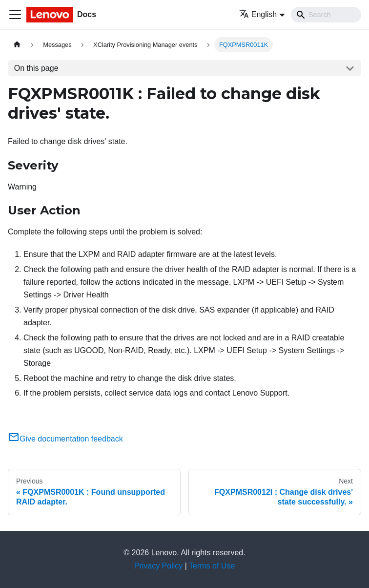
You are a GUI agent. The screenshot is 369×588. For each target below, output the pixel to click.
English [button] (258, 14)
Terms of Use (212, 566)
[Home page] (17, 45)
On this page (36, 68)
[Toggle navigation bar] (15, 15)
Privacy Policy (159, 566)
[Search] (326, 15)
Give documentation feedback (65, 439)
